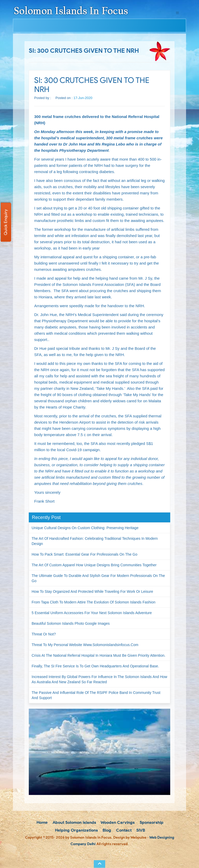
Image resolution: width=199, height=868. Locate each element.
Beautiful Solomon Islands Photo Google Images (71, 623)
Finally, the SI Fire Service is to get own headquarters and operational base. (95, 666)
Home (42, 822)
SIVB (140, 830)
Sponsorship (151, 822)
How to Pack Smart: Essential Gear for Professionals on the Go (84, 554)
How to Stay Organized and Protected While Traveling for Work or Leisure (92, 591)
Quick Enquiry (6, 222)
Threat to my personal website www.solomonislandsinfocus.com (85, 645)
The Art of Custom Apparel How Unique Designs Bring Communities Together (94, 565)
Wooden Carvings (117, 822)
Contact (123, 830)
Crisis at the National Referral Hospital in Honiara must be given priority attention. (98, 655)
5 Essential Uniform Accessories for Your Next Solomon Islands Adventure (92, 613)
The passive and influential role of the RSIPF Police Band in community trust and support (96, 695)
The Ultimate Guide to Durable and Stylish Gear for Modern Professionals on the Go (98, 578)
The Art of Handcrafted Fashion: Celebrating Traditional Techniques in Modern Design (95, 541)
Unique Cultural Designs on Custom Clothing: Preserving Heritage (85, 528)
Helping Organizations (76, 830)
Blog (106, 830)
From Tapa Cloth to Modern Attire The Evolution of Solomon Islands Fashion (94, 602)
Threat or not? (44, 634)
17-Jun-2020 (83, 98)
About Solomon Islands (74, 822)
